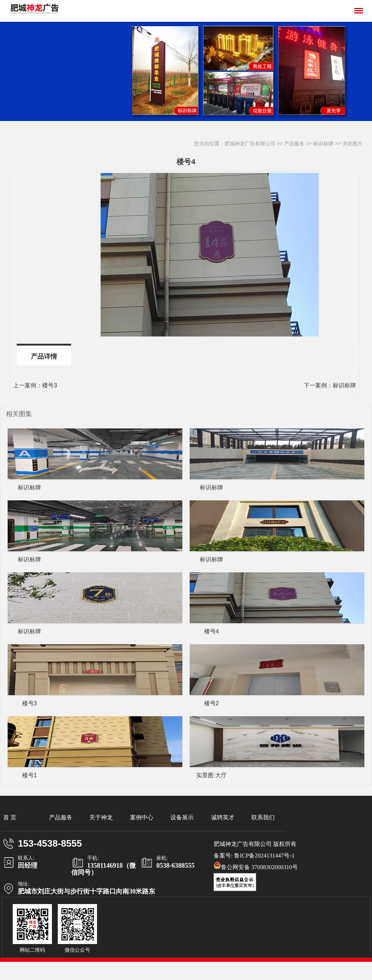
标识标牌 (323, 144)
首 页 (10, 817)
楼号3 (50, 385)
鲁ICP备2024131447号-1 (264, 856)
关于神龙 (101, 817)
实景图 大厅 (211, 775)
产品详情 (44, 356)
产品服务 (294, 144)
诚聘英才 (223, 817)
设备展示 (182, 817)
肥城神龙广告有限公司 (250, 144)
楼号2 (212, 703)
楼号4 (212, 631)
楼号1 (30, 775)
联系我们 (263, 817)
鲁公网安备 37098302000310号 (256, 866)
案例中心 (142, 817)
